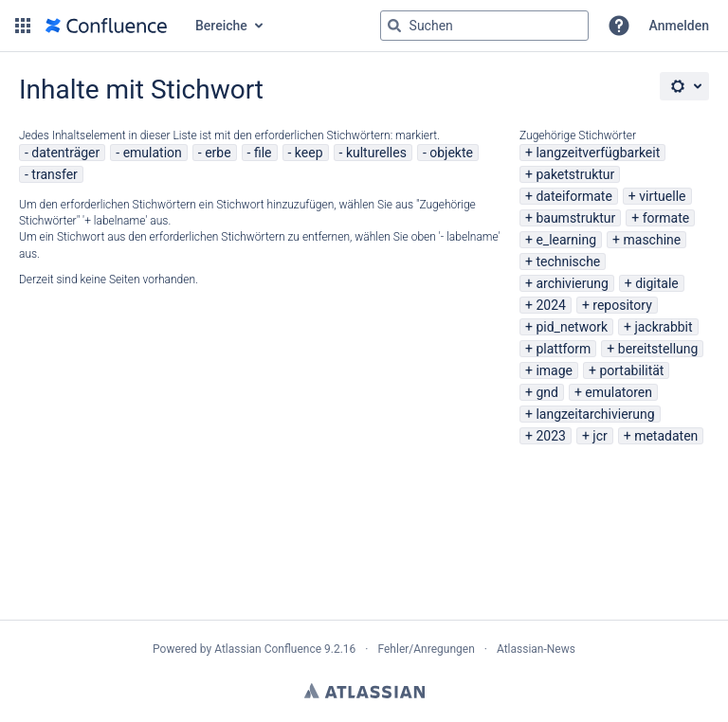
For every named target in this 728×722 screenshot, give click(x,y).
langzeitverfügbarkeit (598, 153)
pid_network (572, 327)
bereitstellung (658, 349)
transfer (55, 174)
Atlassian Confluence (268, 649)
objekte (451, 153)
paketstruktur (575, 174)
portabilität (631, 370)
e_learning (566, 240)
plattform (563, 349)
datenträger (65, 153)
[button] (23, 26)
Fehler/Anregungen (427, 649)
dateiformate (573, 196)
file (263, 153)
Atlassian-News (536, 649)
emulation (153, 153)
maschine (653, 240)
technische (568, 262)
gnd (547, 392)
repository (622, 305)
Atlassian (364, 691)
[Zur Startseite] (106, 26)
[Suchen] (394, 26)
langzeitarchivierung (595, 414)
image (554, 370)
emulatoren (619, 392)
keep (309, 153)
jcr (600, 436)
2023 (550, 436)
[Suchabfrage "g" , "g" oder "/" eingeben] (484, 26)
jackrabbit (663, 327)
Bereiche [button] (221, 26)
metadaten (666, 436)
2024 (550, 305)
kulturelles (376, 153)
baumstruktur (575, 218)
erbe (218, 153)
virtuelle (662, 196)
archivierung (572, 283)
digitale (657, 283)
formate (666, 218)
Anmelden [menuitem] (679, 26)
